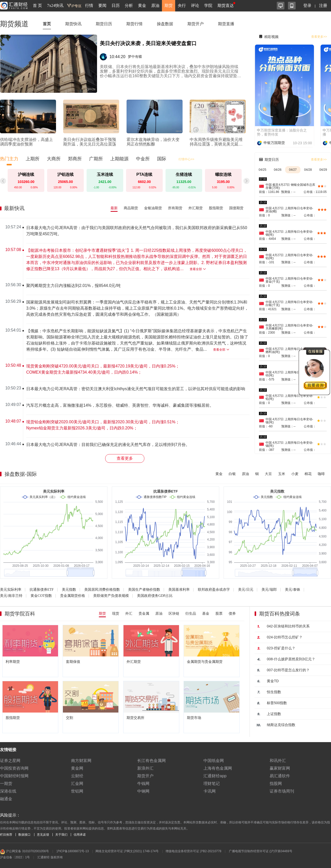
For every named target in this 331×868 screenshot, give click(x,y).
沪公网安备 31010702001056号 (24, 852)
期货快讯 (73, 24)
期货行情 (134, 24)
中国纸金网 (214, 761)
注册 (323, 5)
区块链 (174, 613)
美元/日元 (246, 590)
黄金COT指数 (41, 596)
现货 (116, 613)
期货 (169, 5)
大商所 (54, 159)
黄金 (142, 5)
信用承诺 (80, 835)
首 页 (37, 5)
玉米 (282, 474)
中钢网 (143, 791)
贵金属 (144, 613)
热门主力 (9, 159)
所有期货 (175, 208)
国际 (162, 159)
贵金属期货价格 (73, 596)
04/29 (323, 170)
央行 (182, 5)
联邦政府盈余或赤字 (214, 590)
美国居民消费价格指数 (102, 590)
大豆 (268, 474)
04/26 (278, 170)
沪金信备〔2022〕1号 (15, 857)
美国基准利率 (179, 590)
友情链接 (8, 750)
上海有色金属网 (218, 768)
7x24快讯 (55, 5)
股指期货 (216, 208)
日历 (116, 5)
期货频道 (14, 24)
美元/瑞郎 (269, 590)
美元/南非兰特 (11, 596)
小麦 (295, 474)
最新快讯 (14, 208)
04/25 (263, 170)
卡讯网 (210, 791)
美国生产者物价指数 (144, 590)
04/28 (308, 170)
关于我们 (61, 835)
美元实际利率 (11, 590)
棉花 (308, 474)
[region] (127, 335)
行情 (89, 5)
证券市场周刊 (282, 791)
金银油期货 (153, 208)
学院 (208, 5)
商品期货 (131, 208)
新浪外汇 (145, 768)
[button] (246, 181)
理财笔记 (212, 784)
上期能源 (119, 159)
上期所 (33, 159)
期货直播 (226, 24)
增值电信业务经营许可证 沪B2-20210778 (193, 851)
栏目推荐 (6, 835)
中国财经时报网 (14, 776)
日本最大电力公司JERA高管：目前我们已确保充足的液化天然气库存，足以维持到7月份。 (108, 445)
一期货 (6, 784)
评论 (195, 5)
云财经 (77, 776)
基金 (206, 613)
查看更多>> (319, 37)
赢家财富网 (280, 768)
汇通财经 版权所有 (50, 857)
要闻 (102, 5)
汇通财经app (215, 776)
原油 (155, 5)
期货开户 (196, 24)
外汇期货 (196, 208)
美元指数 (69, 590)
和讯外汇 (278, 761)
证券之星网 (10, 761)
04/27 (293, 170)
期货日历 (104, 24)
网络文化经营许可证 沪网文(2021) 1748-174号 (127, 851)
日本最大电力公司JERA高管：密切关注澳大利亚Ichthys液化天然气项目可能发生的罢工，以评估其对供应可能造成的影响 (136, 389)
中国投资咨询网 (14, 768)
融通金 (6, 799)
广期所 (96, 159)
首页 (47, 24)
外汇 (129, 613)
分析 (129, 5)
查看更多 (125, 458)
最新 (114, 208)
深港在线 (8, 791)
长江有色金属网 (151, 761)
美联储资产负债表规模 (111, 596)
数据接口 (24, 835)
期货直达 (226, 5)
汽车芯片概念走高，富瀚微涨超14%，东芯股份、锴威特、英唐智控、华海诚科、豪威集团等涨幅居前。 (120, 405)
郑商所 (75, 159)
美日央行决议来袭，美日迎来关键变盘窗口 (148, 43)
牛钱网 (143, 784)
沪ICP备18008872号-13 (73, 851)
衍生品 (191, 613)
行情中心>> (186, 159)
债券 (232, 613)
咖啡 (321, 474)
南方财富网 (81, 761)
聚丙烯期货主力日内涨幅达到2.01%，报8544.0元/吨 (73, 286)
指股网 (276, 784)
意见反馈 (43, 835)
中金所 (143, 159)
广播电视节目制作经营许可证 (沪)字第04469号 (261, 851)
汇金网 (77, 784)
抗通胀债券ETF (42, 590)
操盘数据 (165, 24)
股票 (219, 613)
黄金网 (77, 768)
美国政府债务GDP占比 (155, 596)
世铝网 (77, 791)
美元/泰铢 (293, 590)
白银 (232, 474)
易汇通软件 (280, 776)
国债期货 (236, 208)
